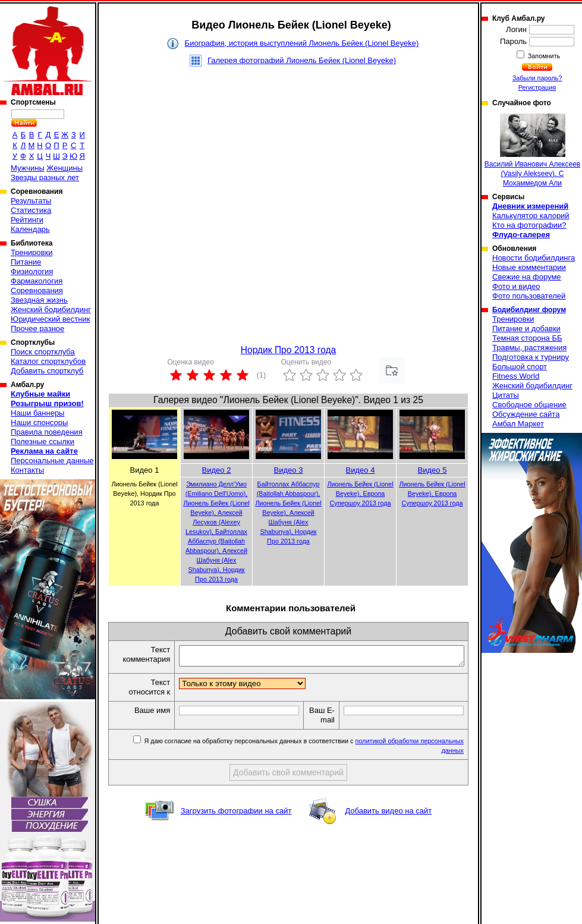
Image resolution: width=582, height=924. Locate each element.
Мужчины (28, 168)
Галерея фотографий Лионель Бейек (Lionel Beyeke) (302, 60)
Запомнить (543, 56)
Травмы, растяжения (529, 348)
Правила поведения (47, 432)
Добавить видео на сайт (388, 814)
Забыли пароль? (537, 78)
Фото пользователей (529, 296)
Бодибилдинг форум (529, 310)
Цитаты (506, 395)
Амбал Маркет (518, 424)
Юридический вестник (50, 319)
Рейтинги (27, 220)
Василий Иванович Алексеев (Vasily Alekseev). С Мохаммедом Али (532, 150)
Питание (26, 262)
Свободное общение (529, 405)
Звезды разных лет (45, 177)
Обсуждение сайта (526, 414)
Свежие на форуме (527, 277)
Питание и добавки (526, 329)
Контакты (27, 470)
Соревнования (37, 290)
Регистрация (537, 87)
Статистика (31, 210)
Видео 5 (432, 470)
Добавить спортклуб (47, 371)
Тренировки (32, 252)
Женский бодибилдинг (51, 309)
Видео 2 (217, 470)
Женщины (65, 168)
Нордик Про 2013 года (289, 350)
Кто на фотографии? (529, 225)
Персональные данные (52, 461)
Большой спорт (520, 367)
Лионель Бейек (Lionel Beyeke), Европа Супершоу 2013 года (360, 494)
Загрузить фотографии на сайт (236, 814)
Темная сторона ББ (527, 338)
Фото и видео (516, 286)
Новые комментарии (529, 267)
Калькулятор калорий (531, 216)
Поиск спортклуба (43, 352)
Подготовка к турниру (531, 357)
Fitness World (516, 376)
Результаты (31, 201)
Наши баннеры (37, 413)
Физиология (32, 271)
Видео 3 (289, 470)
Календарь (30, 229)
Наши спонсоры (39, 422)
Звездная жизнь (39, 300)
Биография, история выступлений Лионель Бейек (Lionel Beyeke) (302, 43)
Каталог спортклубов (48, 361)
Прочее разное (37, 329)
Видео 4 (361, 470)
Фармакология (37, 281)
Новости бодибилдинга (534, 258)
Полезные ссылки (43, 441)
